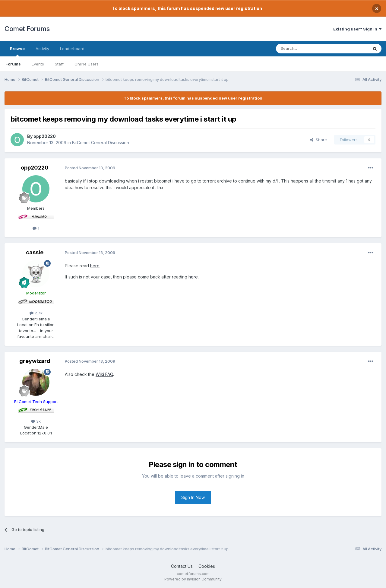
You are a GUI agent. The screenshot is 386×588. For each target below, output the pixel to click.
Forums (13, 64)
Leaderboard (72, 49)
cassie (35, 252)
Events (38, 64)
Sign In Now (193, 497)
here (95, 266)
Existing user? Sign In (357, 29)
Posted (90, 168)
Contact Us (182, 566)
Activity (42, 49)
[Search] (307, 49)
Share (318, 140)
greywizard (35, 361)
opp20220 (45, 136)
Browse (17, 51)
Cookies (207, 566)
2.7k (36, 313)
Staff (59, 64)
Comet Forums (27, 29)
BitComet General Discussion (101, 143)
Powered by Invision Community (193, 579)
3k (36, 421)
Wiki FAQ (104, 374)
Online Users (87, 64)
